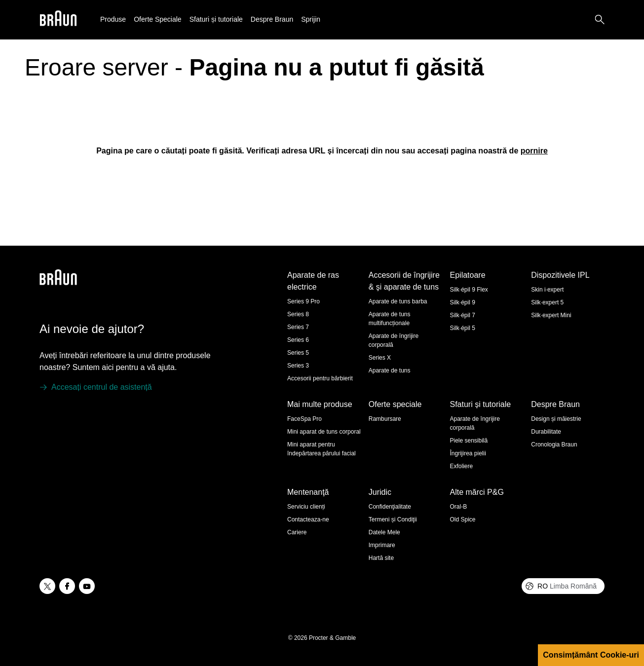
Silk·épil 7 (463, 315)
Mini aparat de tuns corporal (324, 432)
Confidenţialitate (390, 507)
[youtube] (87, 586)
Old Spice (463, 519)
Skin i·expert (547, 290)
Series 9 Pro (303, 301)
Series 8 (298, 314)
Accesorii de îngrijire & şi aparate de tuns (404, 281)
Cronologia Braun (554, 444)
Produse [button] (113, 19)
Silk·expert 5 (547, 302)
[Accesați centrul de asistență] (96, 387)
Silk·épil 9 (463, 302)
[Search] (600, 20)
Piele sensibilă (469, 441)
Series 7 (298, 327)
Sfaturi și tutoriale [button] (216, 19)
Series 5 (298, 353)
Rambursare (385, 419)
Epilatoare (468, 275)
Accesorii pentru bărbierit (320, 378)
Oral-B (459, 507)
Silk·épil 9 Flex (469, 290)
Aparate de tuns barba (398, 301)
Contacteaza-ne (308, 519)
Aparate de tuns (390, 370)
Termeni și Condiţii (393, 519)
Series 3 (298, 366)
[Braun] (58, 20)
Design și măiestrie (556, 419)
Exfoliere (462, 466)
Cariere (297, 532)
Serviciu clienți (306, 507)
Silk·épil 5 (463, 328)
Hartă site (381, 558)
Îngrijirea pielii (468, 453)
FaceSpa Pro (304, 419)
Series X (380, 358)
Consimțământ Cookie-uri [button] (591, 655)
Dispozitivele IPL (560, 275)
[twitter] (47, 586)
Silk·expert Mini (551, 315)
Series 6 (298, 340)
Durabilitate (546, 432)
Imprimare (382, 545)
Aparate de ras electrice (313, 281)
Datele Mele (384, 532)
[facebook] (67, 586)
